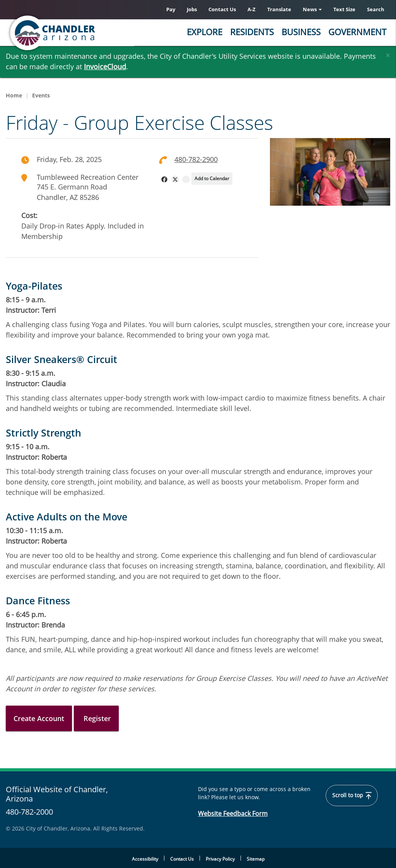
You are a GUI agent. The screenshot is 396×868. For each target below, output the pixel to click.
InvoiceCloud (105, 67)
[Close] (388, 53)
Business (301, 32)
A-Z (252, 9)
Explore (205, 32)
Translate (279, 9)
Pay (171, 9)
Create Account (39, 718)
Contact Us (222, 9)
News (312, 9)
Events (41, 95)
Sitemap (256, 859)
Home (14, 95)
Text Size (344, 9)
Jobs (192, 9)
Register (96, 718)
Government (357, 32)
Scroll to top (352, 796)
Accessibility (145, 859)
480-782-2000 (29, 812)
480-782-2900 (196, 159)
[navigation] (164, 179)
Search (376, 9)
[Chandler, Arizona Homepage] (83, 33)
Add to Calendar (212, 178)
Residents (252, 32)
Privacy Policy (220, 859)
